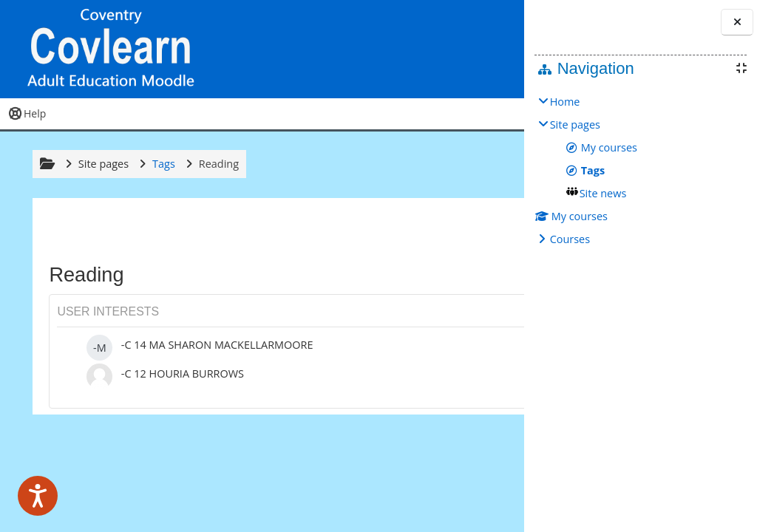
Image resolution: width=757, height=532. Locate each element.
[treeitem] (641, 171)
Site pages (101, 164)
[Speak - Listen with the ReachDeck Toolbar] (38, 496)
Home (565, 102)
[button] (428, 49)
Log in (482, 48)
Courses (570, 239)
